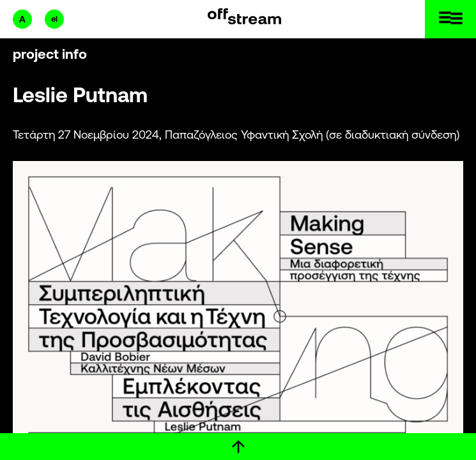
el (54, 19)
